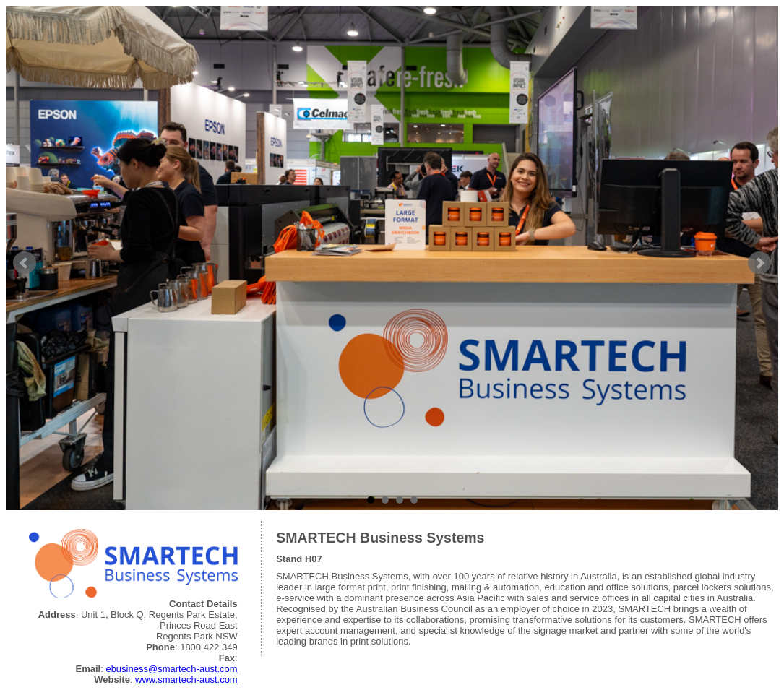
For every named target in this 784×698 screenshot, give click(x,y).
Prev (25, 263)
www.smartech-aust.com (186, 680)
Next (759, 263)
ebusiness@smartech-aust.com (171, 669)
